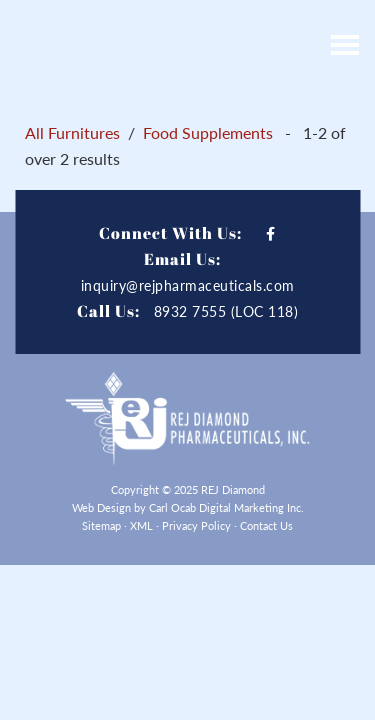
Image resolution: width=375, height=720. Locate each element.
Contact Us (266, 525)
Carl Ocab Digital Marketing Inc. (226, 507)
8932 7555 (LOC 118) (226, 311)
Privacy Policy (196, 525)
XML (141, 525)
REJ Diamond (140, 45)
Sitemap (101, 525)
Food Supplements (208, 132)
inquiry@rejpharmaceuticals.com (188, 285)
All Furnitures (72, 132)
